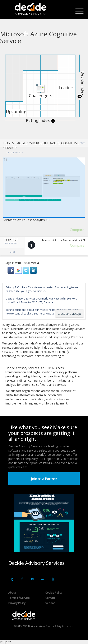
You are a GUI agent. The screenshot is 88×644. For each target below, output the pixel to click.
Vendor (50, 603)
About (12, 593)
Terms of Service (19, 598)
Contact (50, 598)
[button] (11, 270)
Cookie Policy (54, 593)
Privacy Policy (17, 603)
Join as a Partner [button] (44, 479)
